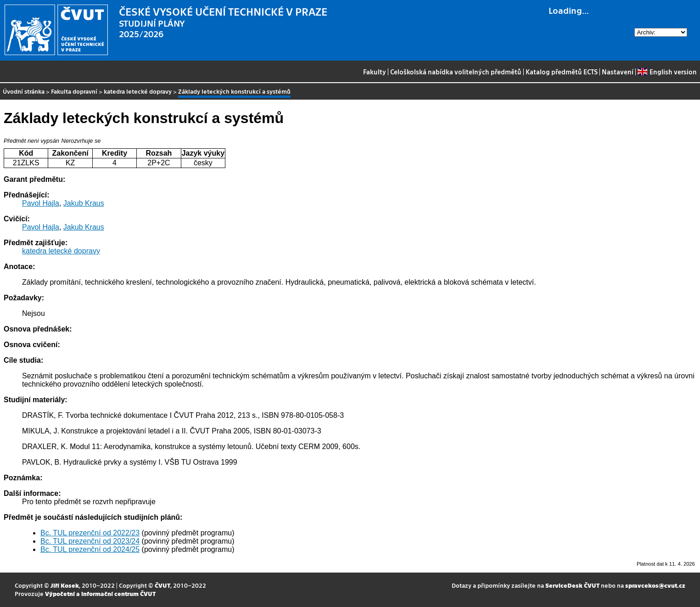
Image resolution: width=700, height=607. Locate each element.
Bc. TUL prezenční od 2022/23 (90, 533)
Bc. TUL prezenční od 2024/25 (90, 549)
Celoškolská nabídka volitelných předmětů (456, 72)
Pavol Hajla (41, 203)
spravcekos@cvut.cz (655, 585)
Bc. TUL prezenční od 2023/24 (90, 541)
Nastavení (618, 72)
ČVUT (162, 585)
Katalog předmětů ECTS (562, 72)
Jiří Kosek (65, 585)
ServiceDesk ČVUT (572, 585)
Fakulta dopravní (74, 91)
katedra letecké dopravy (138, 91)
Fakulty (375, 72)
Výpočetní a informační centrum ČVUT (100, 593)
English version (667, 72)
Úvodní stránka (24, 91)
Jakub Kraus (84, 203)
